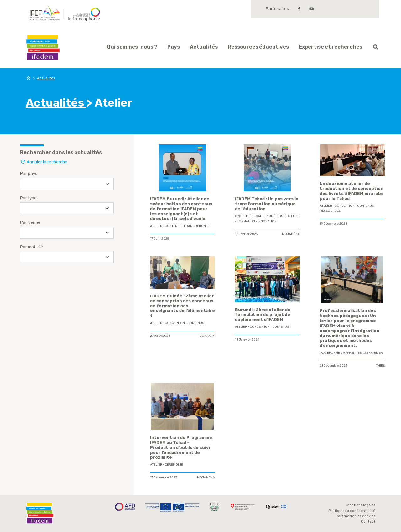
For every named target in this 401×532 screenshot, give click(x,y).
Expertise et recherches (331, 47)
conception (345, 206)
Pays (174, 47)
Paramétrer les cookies (356, 516)
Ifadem (43, 47)
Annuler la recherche (44, 162)
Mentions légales (361, 505)
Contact (368, 521)
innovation (267, 221)
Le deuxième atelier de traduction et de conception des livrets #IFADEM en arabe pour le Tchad (352, 191)
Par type (28, 198)
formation (246, 221)
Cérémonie (174, 465)
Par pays (29, 173)
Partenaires (277, 9)
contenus (173, 226)
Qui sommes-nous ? (132, 47)
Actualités (204, 47)
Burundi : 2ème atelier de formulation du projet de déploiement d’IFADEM (263, 315)
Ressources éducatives (258, 47)
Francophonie (196, 226)
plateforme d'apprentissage (344, 353)
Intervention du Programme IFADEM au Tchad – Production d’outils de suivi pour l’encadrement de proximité (181, 447)
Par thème (30, 222)
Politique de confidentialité (352, 511)
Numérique (276, 216)
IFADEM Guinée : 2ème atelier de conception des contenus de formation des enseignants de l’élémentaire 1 (182, 306)
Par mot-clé (31, 247)
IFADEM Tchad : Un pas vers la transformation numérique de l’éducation (267, 204)
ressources (330, 211)
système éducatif (250, 216)
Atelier (156, 226)
